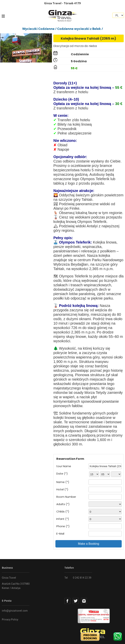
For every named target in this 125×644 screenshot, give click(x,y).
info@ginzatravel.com (15, 611)
